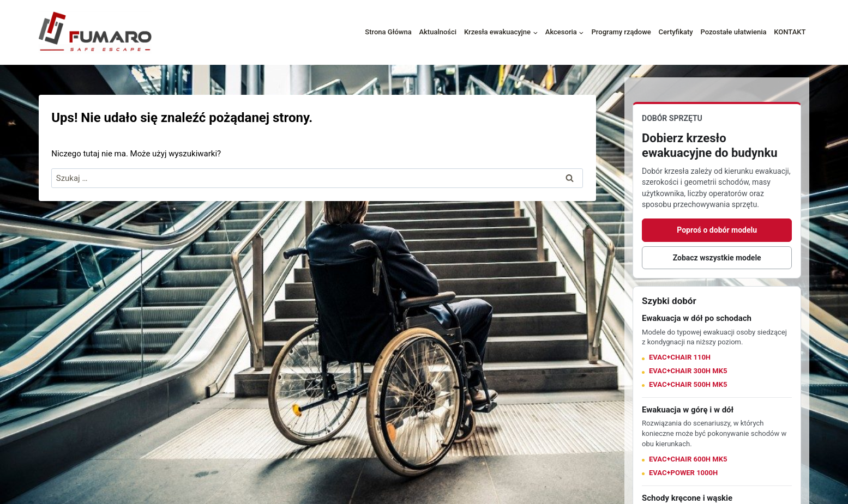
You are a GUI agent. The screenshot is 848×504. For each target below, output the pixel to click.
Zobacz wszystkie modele (717, 258)
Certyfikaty (676, 32)
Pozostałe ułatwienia (733, 32)
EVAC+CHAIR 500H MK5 (688, 384)
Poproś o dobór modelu (717, 230)
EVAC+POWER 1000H (683, 473)
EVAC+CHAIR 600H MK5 (688, 459)
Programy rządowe (621, 32)
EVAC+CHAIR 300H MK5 (688, 371)
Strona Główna (388, 32)
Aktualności (438, 32)
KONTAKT (790, 32)
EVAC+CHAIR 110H (680, 357)
